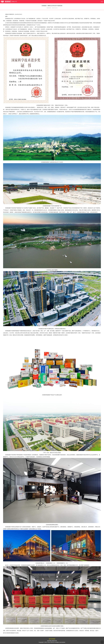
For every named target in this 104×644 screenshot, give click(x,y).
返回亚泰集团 (52, 639)
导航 (102, 2)
